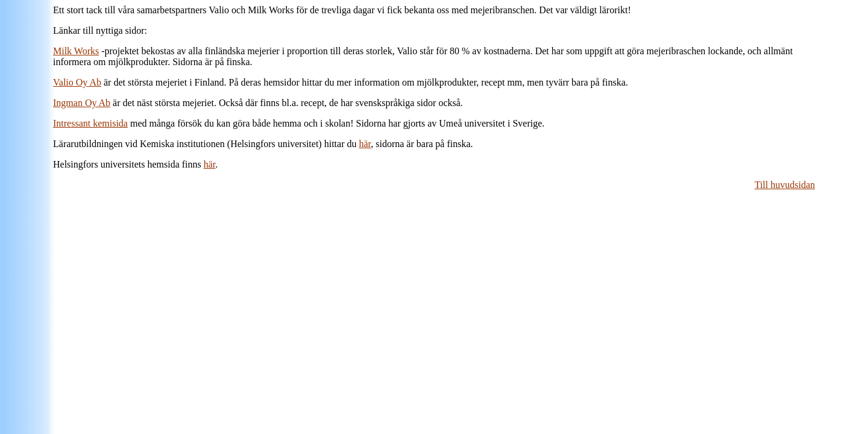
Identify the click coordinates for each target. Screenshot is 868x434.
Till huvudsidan (785, 185)
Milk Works (76, 51)
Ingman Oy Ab (82, 103)
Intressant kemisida (90, 123)
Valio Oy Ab (77, 82)
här (365, 144)
